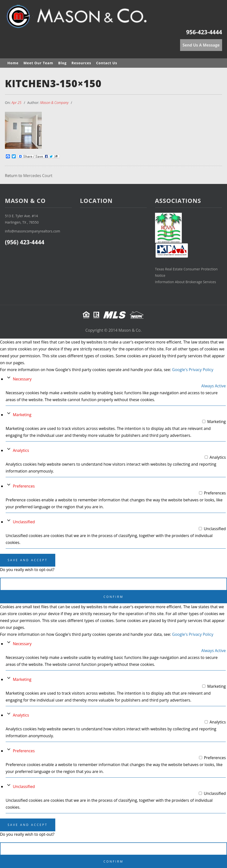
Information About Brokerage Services (185, 282)
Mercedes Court (38, 176)
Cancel (114, 584)
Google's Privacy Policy (193, 370)
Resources (81, 63)
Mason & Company (55, 103)
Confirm (113, 597)
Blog (62, 63)
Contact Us (107, 63)
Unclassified (24, 522)
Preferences (24, 486)
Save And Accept (28, 560)
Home (13, 63)
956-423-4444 (204, 32)
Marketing (22, 415)
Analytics (21, 450)
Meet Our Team (38, 63)
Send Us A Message (201, 45)
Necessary (22, 379)
